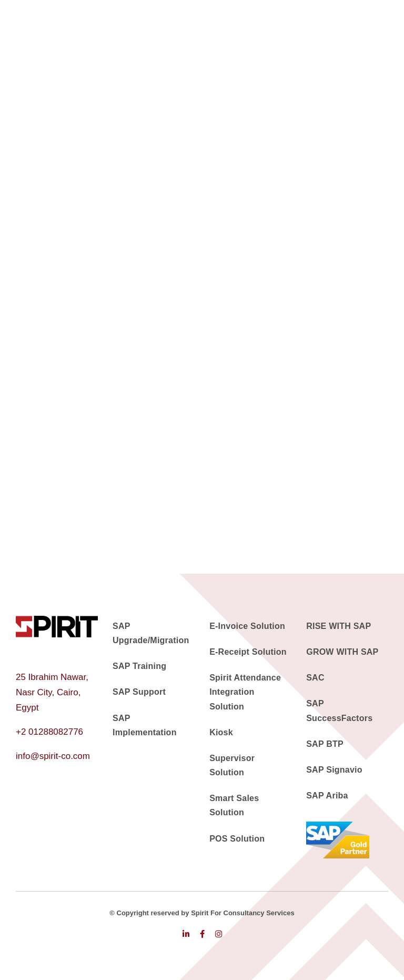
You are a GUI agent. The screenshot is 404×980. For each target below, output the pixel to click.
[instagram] (219, 934)
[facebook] (202, 934)
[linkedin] (186, 934)
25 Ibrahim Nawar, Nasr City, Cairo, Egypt (52, 692)
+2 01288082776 (49, 732)
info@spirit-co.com (53, 756)
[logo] (57, 620)
